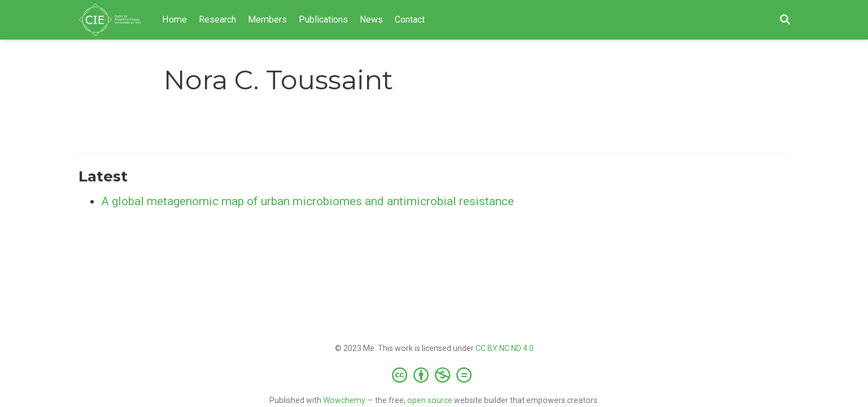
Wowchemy (344, 400)
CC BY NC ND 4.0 (505, 348)
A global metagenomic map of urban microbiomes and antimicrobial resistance (307, 201)
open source (430, 400)
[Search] (785, 20)
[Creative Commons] (434, 375)
